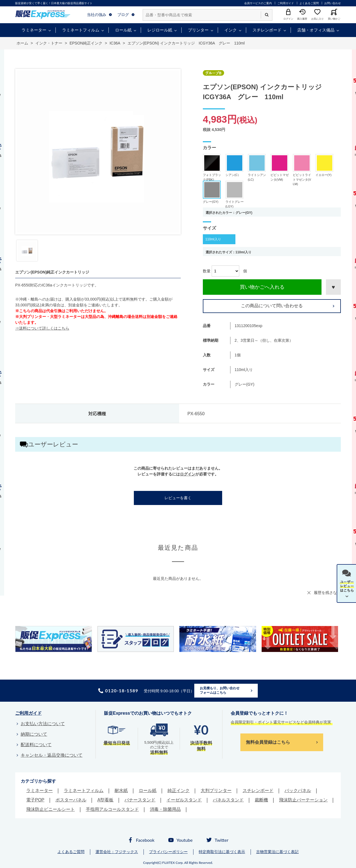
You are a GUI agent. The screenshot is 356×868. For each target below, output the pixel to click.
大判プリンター (216, 791)
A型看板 (106, 800)
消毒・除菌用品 (165, 809)
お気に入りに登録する (333, 287)
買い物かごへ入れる (262, 287)
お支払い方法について (43, 724)
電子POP (35, 800)
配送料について (36, 745)
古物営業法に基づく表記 (277, 852)
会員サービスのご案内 (258, 3)
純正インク (179, 791)
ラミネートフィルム (81, 30)
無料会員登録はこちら (268, 742)
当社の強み (97, 15)
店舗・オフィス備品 (316, 30)
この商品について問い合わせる (272, 306)
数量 (207, 271)
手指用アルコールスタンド (112, 809)
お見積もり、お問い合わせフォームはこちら (220, 690)
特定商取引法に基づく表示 (222, 852)
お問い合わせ (333, 3)
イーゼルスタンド (184, 800)
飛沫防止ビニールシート (51, 809)
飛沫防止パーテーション (303, 800)
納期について (34, 734)
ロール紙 (123, 30)
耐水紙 (121, 791)
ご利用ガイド (286, 3)
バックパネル (298, 791)
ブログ (123, 15)
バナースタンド (140, 800)
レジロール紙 (160, 30)
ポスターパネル (71, 800)
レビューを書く (178, 498)
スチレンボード (267, 30)
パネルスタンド (228, 800)
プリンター (198, 30)
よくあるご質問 (309, 3)
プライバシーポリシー (168, 852)
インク (231, 30)
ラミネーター (34, 30)
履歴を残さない (327, 593)
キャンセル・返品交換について (52, 755)
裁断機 (261, 800)
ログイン (188, 474)
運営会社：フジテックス (117, 852)
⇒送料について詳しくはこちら (42, 328)
